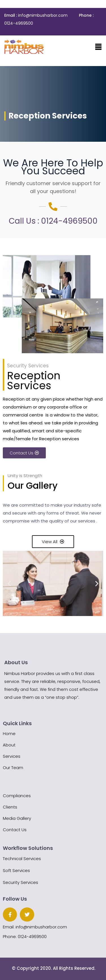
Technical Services (22, 859)
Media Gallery (17, 818)
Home (9, 734)
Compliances (17, 796)
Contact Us (15, 830)
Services (12, 756)
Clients (10, 807)
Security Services (20, 882)
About (9, 745)
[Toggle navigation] (98, 47)
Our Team (13, 768)
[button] (9, 583)
